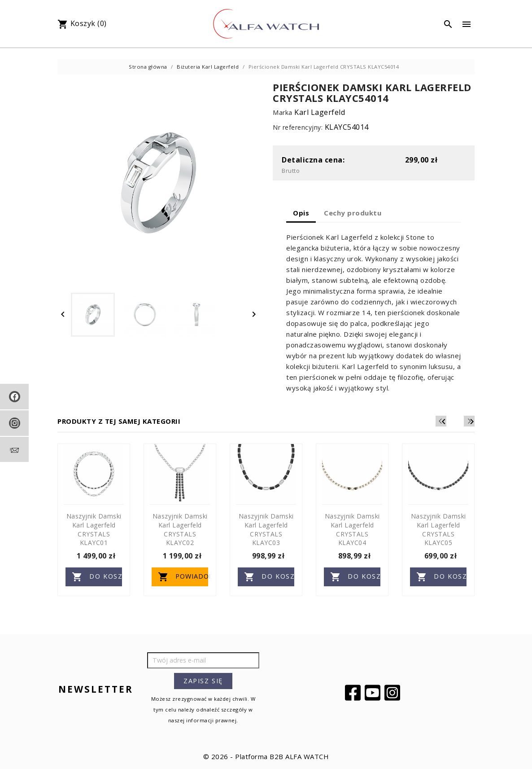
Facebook (354, 693)
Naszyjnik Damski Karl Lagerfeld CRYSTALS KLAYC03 (266, 529)
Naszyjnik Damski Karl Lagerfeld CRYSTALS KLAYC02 (180, 529)
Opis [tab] (301, 213)
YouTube (374, 693)
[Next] (469, 421)
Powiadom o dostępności (183, 577)
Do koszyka (97, 577)
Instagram (393, 693)
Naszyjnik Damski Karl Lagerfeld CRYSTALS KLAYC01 (94, 529)
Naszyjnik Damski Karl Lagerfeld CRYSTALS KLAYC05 (438, 529)
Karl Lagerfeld (320, 112)
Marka (283, 112)
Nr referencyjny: (298, 127)
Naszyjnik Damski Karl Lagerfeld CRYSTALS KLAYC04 (352, 529)
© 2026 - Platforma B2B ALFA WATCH (266, 756)
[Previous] (456, 421)
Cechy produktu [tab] (353, 213)
